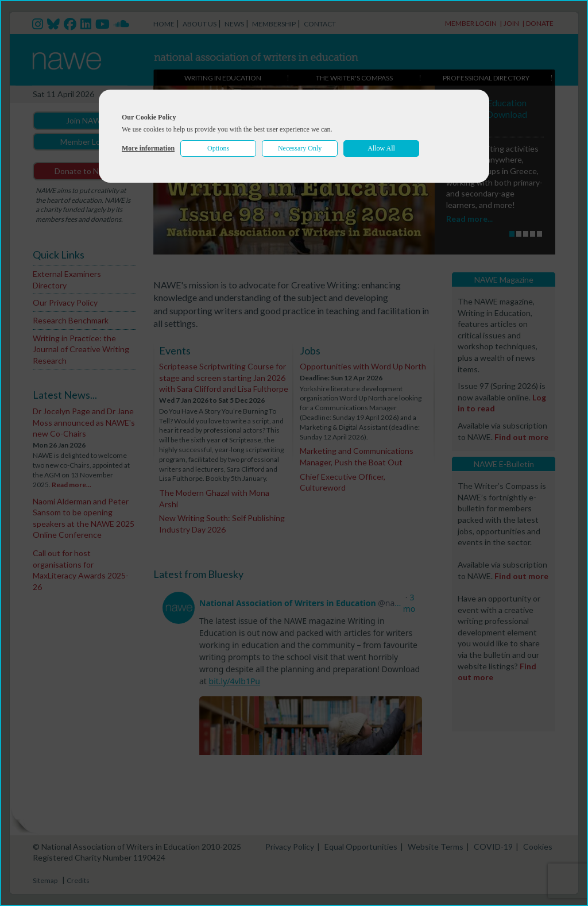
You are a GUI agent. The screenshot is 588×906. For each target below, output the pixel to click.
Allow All (381, 148)
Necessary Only (300, 148)
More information (148, 148)
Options (218, 148)
